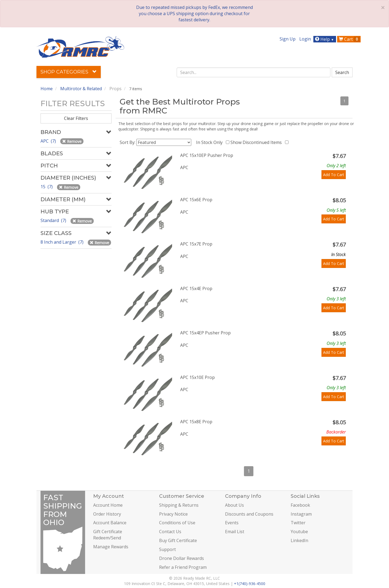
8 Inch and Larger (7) (63, 242)
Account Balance (110, 523)
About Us (234, 505)
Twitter (298, 523)
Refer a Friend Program (183, 567)
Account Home (108, 505)
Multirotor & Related (81, 89)
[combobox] (254, 72)
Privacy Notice (173, 514)
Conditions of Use (177, 523)
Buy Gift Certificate (178, 540)
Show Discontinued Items (257, 142)
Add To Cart (334, 175)
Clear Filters (76, 118)
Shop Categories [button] (69, 72)
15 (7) (47, 187)
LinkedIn (299, 540)
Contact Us (170, 532)
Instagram (301, 514)
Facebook (300, 505)
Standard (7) (54, 220)
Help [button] (325, 39)
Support (167, 549)
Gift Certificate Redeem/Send (108, 535)
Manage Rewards (111, 547)
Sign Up (288, 39)
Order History (107, 514)
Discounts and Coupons (249, 514)
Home (47, 89)
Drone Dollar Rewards (182, 558)
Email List (235, 532)
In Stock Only (210, 142)
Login (305, 39)
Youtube (299, 532)
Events (232, 523)
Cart (349, 39)
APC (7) (49, 141)
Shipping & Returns (179, 505)
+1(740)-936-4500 (250, 584)
